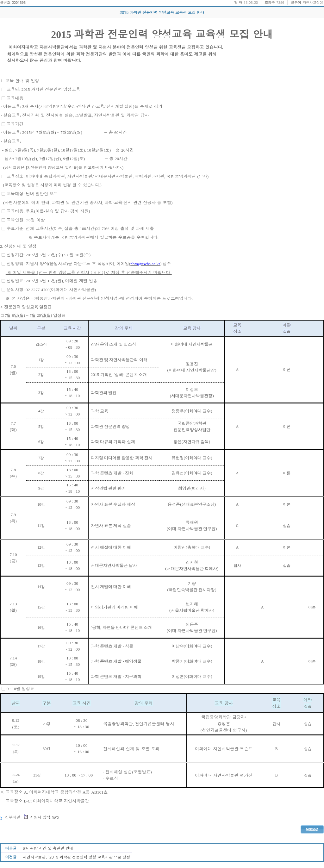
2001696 (19, 2)
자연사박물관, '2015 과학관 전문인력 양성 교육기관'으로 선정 (77, 857)
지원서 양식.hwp (41, 817)
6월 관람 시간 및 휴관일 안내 (48, 848)
